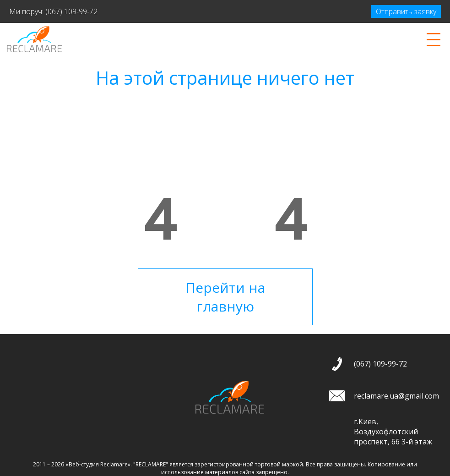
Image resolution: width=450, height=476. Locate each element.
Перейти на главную (225, 297)
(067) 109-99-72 (71, 11)
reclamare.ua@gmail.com (396, 396)
